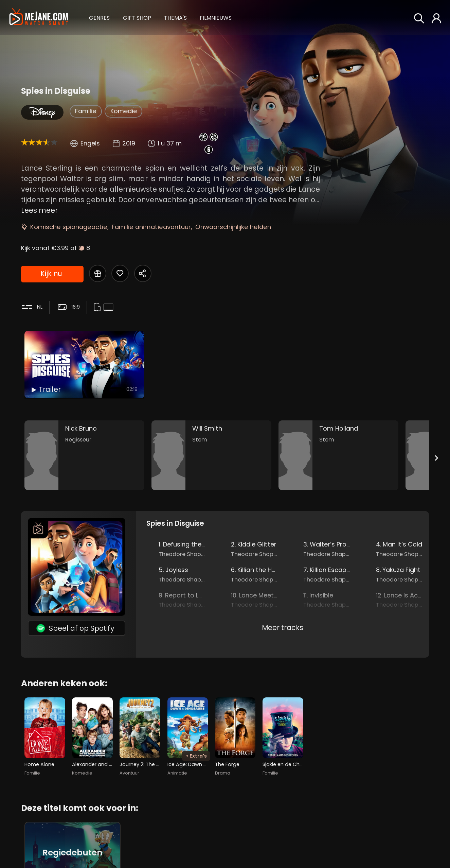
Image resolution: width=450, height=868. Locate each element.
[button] (99, 17)
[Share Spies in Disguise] (143, 273)
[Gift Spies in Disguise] (98, 273)
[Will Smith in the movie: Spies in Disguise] (211, 455)
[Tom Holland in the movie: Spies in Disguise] (338, 455)
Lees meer (39, 210)
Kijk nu (51, 273)
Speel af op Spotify (75, 628)
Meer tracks (283, 628)
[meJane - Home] (39, 18)
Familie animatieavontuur (151, 227)
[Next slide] (436, 458)
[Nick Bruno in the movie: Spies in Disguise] (84, 455)
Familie (86, 111)
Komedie (124, 111)
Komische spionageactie (69, 227)
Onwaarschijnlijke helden (233, 227)
